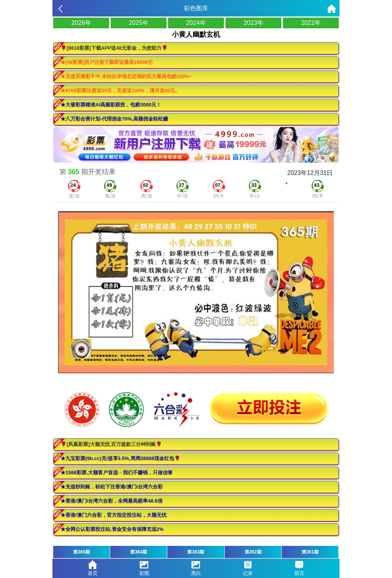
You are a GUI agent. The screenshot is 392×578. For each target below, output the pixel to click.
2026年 (81, 23)
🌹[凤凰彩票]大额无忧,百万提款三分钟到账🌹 (111, 444)
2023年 (253, 23)
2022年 (311, 23)
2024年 (196, 23)
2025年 (139, 23)
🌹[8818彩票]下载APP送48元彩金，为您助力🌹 (114, 48)
